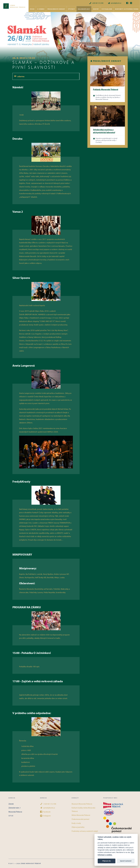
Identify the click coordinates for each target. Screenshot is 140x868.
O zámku (41, 9)
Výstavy (72, 9)
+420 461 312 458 (96, 3)
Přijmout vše (107, 861)
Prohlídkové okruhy (56, 9)
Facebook (45, 812)
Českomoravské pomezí (80, 819)
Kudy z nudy (76, 823)
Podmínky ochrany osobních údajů (85, 831)
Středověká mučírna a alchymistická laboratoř (104, 131)
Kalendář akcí (84, 9)
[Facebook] (127, 3)
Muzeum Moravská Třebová (82, 804)
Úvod (32, 9)
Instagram (45, 816)
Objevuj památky (78, 827)
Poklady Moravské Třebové (106, 89)
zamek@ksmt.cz (114, 3)
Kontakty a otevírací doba (127, 9)
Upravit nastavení (126, 861)
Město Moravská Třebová (81, 815)
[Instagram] (131, 3)
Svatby (96, 9)
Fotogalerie (107, 9)
